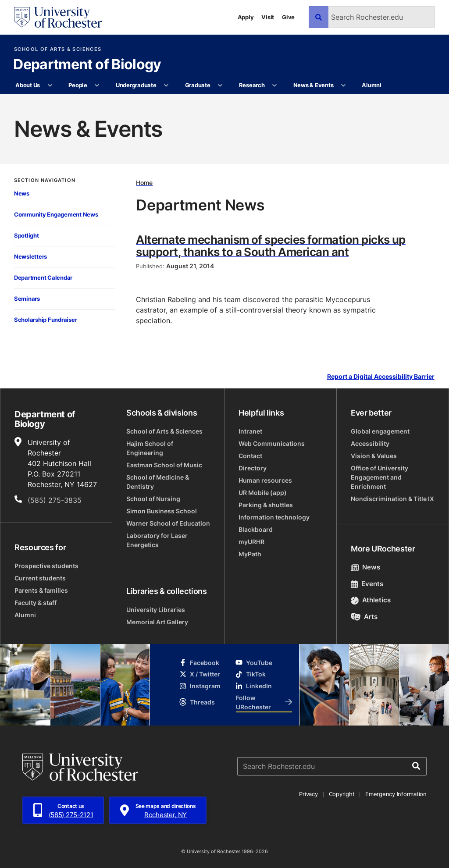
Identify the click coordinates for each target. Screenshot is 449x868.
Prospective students (46, 566)
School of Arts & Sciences (58, 49)
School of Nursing (153, 499)
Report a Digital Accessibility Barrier (381, 377)
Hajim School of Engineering (150, 448)
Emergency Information (396, 794)
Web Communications (272, 443)
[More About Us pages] (50, 85)
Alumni (371, 85)
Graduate (198, 85)
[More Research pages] (275, 85)
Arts (364, 617)
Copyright (342, 794)
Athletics (371, 600)
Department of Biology (87, 65)
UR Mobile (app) (263, 493)
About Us (28, 85)
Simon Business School (162, 511)
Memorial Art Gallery (157, 622)
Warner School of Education (168, 523)
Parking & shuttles (266, 505)
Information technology (274, 517)
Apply (246, 17)
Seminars (27, 299)
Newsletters (30, 256)
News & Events (314, 85)
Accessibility (370, 443)
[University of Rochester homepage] (58, 17)
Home (144, 183)
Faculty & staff (36, 603)
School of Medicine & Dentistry (158, 482)
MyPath (250, 554)
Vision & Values (374, 456)
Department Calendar (43, 277)
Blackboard (256, 529)
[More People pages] (97, 85)
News (22, 193)
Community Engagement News (56, 214)
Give (288, 17)
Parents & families (41, 590)
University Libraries (156, 610)
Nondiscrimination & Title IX (392, 499)
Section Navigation (45, 180)
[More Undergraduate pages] (166, 85)
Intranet (250, 431)
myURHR (251, 542)
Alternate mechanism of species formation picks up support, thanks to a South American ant (271, 246)
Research (252, 85)
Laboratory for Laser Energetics (157, 540)
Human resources (265, 480)
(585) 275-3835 (55, 500)
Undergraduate (136, 85)
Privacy (308, 794)
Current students (40, 578)
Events (367, 584)
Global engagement (380, 431)
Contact (250, 456)
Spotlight (27, 235)
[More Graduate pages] (220, 85)
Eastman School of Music (164, 465)
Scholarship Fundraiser (45, 320)
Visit (268, 17)
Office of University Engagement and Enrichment (380, 477)
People (78, 85)
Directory (253, 468)
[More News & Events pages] (344, 85)
